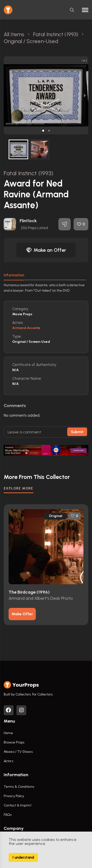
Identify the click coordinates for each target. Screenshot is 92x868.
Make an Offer (46, 250)
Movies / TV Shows (18, 752)
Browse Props (14, 742)
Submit (77, 432)
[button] (43, 131)
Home (8, 733)
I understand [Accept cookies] (23, 857)
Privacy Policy (14, 796)
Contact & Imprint (18, 805)
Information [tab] (14, 275)
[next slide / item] (85, 95)
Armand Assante (26, 328)
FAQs (8, 815)
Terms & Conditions (19, 787)
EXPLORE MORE (19, 488)
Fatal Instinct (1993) (28, 173)
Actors (8, 761)
